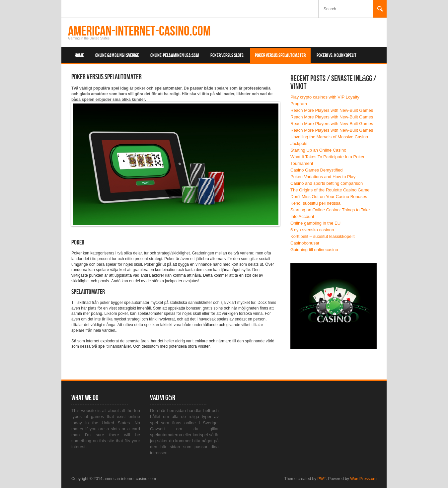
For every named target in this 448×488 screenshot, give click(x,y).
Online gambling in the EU (315, 223)
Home (79, 56)
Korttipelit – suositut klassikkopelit (323, 236)
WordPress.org (363, 479)
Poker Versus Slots (227, 56)
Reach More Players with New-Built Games (332, 110)
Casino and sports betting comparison (327, 183)
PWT (321, 479)
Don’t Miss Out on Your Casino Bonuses (329, 197)
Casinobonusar (305, 243)
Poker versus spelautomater (280, 56)
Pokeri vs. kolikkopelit (336, 56)
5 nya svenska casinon (312, 230)
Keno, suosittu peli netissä (315, 203)
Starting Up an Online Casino (318, 150)
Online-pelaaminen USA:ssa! (175, 56)
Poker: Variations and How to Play (323, 177)
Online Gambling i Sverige (117, 56)
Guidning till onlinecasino (314, 250)
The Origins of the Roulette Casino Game (330, 190)
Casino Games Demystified (317, 170)
